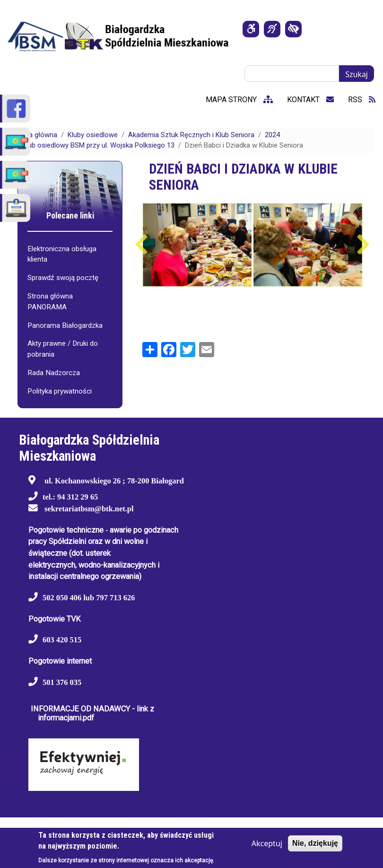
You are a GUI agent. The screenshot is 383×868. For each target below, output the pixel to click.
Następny (363, 245)
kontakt (310, 100)
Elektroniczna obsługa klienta (62, 254)
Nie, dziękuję (315, 843)
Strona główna (35, 135)
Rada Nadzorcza (54, 373)
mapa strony (239, 100)
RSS (362, 100)
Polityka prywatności (60, 391)
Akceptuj (267, 843)
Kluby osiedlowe (93, 135)
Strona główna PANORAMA (50, 302)
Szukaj (357, 74)
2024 (272, 135)
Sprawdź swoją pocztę (63, 278)
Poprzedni (142, 245)
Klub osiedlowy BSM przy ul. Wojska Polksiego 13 (98, 145)
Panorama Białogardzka (65, 325)
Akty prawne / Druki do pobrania (63, 349)
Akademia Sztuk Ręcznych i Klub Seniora (191, 135)
